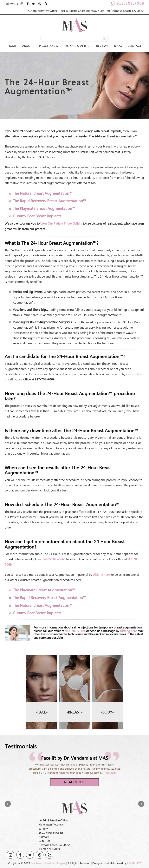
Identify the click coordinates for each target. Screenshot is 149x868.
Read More (74, 782)
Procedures (49, 46)
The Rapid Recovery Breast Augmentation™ (49, 201)
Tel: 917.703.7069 (49, 849)
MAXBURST (134, 863)
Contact (134, 46)
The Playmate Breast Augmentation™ (44, 208)
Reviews (102, 46)
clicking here (135, 374)
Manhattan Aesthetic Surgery (48, 863)
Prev (8, 804)
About (27, 46)
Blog (118, 46)
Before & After (77, 46)
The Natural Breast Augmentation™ (42, 193)
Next (141, 804)
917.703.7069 (127, 3)
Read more (110, 773)
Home (12, 46)
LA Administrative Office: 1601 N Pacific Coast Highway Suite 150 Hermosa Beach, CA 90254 (85, 11)
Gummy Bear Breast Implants (37, 216)
